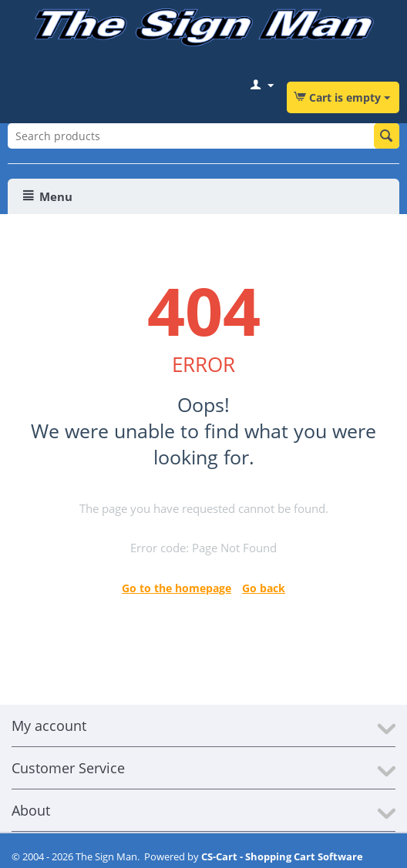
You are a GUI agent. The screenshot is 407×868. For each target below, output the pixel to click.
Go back (264, 588)
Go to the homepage (177, 588)
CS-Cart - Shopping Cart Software (282, 856)
